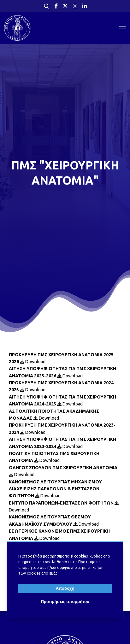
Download (33, 362)
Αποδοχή (65, 588)
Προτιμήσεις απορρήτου (65, 602)
